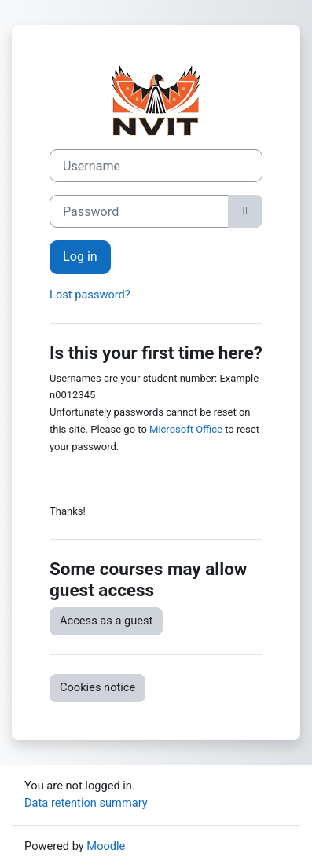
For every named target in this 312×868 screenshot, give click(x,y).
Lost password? (90, 295)
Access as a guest (106, 621)
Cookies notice (97, 687)
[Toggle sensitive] (245, 211)
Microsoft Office (186, 429)
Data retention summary (86, 803)
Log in (80, 256)
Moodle (106, 846)
